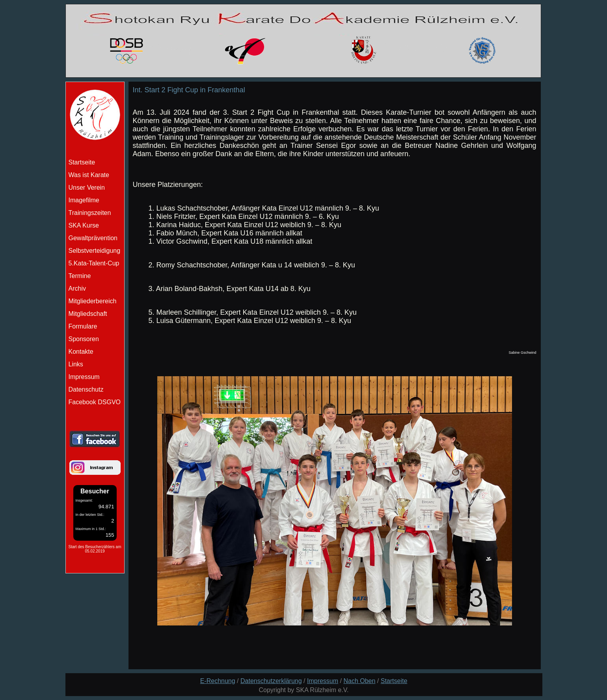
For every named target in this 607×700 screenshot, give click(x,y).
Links (76, 364)
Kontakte (81, 352)
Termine (80, 276)
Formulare (83, 326)
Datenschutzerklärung (271, 681)
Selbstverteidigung (95, 251)
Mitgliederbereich (93, 301)
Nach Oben (359, 681)
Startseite (394, 681)
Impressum (84, 377)
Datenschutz (86, 389)
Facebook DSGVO (95, 402)
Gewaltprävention (93, 238)
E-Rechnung (218, 681)
